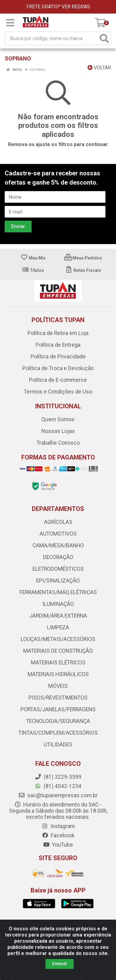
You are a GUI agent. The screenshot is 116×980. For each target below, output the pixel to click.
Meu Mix (33, 258)
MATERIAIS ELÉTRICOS (58, 663)
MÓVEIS (58, 686)
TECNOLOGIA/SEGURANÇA (58, 721)
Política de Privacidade (58, 357)
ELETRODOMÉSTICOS (58, 569)
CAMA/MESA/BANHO (58, 545)
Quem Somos (58, 419)
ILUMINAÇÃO (58, 604)
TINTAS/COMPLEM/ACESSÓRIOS (58, 733)
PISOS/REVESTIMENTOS (58, 698)
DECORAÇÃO (58, 557)
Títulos (33, 270)
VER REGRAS (76, 7)
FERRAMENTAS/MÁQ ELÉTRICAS (58, 592)
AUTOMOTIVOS (58, 534)
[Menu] (10, 23)
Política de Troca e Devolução (58, 368)
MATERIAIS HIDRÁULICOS (58, 674)
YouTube (58, 845)
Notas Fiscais (83, 270)
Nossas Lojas (58, 431)
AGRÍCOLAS (58, 522)
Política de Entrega (58, 345)
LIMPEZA (58, 627)
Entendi (60, 964)
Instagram (58, 826)
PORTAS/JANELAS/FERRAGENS (58, 709)
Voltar (99, 68)
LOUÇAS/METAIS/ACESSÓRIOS (58, 639)
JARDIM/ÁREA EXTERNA (58, 616)
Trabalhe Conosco (58, 443)
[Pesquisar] (104, 38)
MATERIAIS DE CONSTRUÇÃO (58, 651)
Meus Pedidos (83, 258)
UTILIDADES (58, 745)
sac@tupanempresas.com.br (58, 795)
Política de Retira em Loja (58, 333)
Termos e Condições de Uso (58, 392)
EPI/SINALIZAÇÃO (58, 581)
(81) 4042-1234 (58, 786)
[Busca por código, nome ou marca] (52, 38)
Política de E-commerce (58, 380)
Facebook (58, 835)
